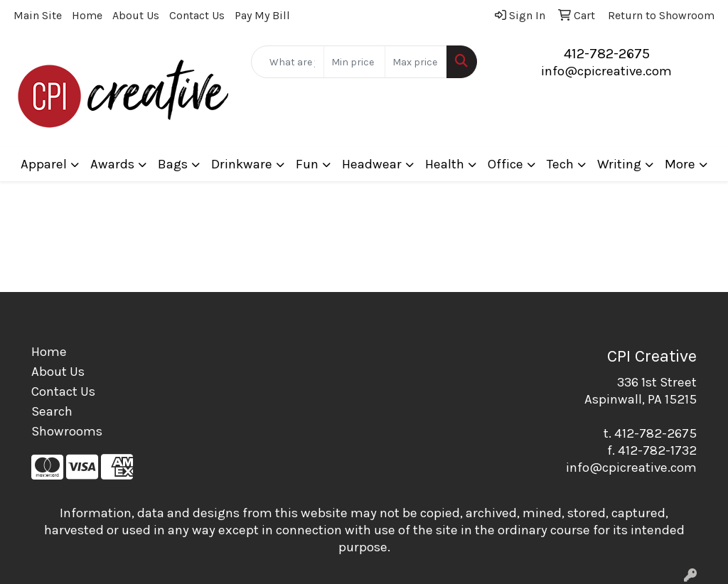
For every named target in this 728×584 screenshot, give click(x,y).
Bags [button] (173, 164)
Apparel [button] (44, 164)
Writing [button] (619, 164)
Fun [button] (307, 164)
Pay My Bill (262, 15)
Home (87, 15)
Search (52, 411)
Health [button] (445, 164)
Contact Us (197, 15)
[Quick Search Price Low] (354, 62)
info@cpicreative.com (606, 71)
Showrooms (67, 431)
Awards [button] (112, 164)
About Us (136, 15)
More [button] (680, 164)
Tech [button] (560, 164)
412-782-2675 (607, 54)
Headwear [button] (372, 164)
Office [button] (505, 164)
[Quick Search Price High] (416, 62)
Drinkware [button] (242, 164)
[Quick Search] (287, 62)
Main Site (38, 15)
